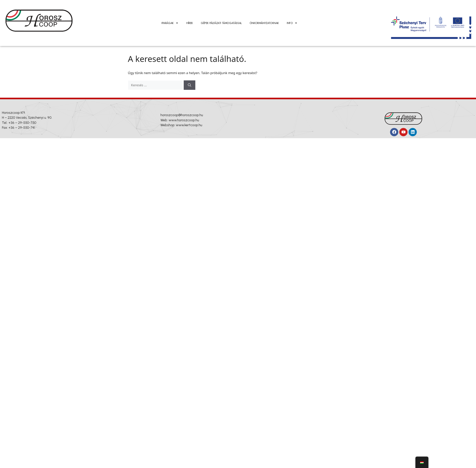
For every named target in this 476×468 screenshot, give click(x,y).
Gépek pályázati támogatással (221, 23)
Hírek (190, 23)
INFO (292, 23)
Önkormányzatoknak (264, 23)
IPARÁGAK (170, 23)
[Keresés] (190, 85)
